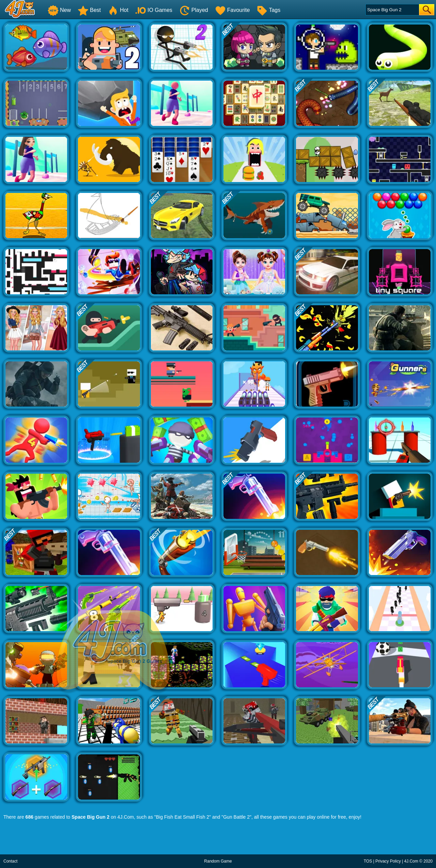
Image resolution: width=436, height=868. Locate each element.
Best (89, 10)
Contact (10, 861)
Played (194, 10)
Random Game (218, 861)
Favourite (232, 10)
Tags (268, 10)
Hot (118, 10)
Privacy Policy (388, 861)
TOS (368, 861)
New (59, 10)
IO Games (154, 10)
